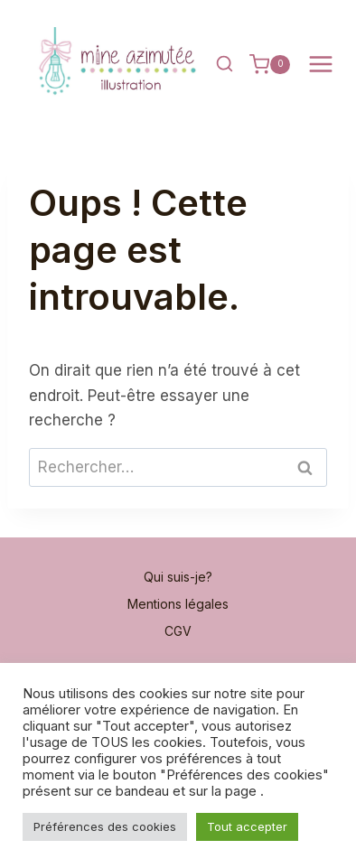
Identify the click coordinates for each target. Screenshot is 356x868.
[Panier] (270, 64)
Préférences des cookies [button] (105, 826)
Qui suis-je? (178, 577)
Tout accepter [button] (247, 826)
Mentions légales (178, 604)
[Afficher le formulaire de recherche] (224, 64)
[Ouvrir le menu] (320, 65)
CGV (178, 631)
